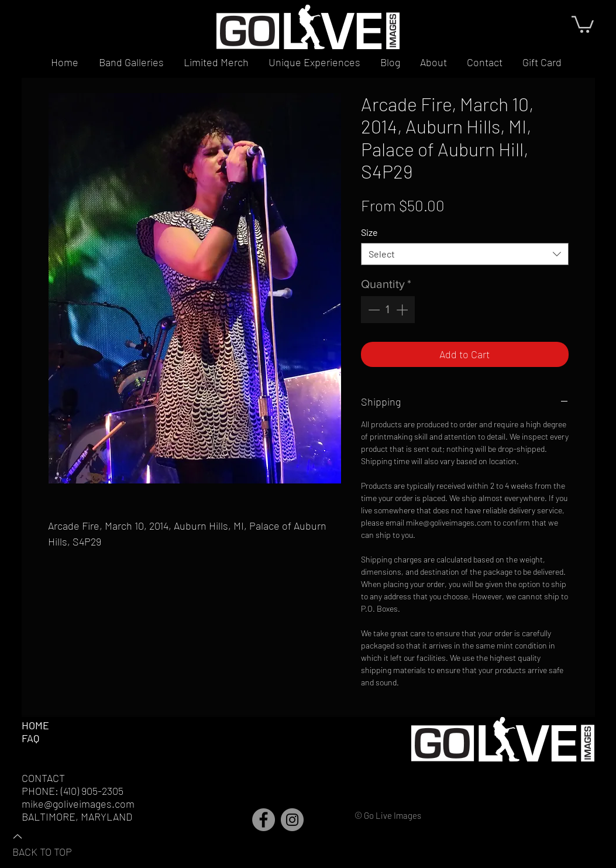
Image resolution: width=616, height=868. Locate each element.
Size (369, 232)
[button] (583, 23)
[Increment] (403, 310)
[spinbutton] (388, 310)
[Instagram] (292, 820)
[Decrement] (373, 310)
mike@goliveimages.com (78, 804)
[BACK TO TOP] (53, 843)
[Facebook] (264, 820)
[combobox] (465, 254)
